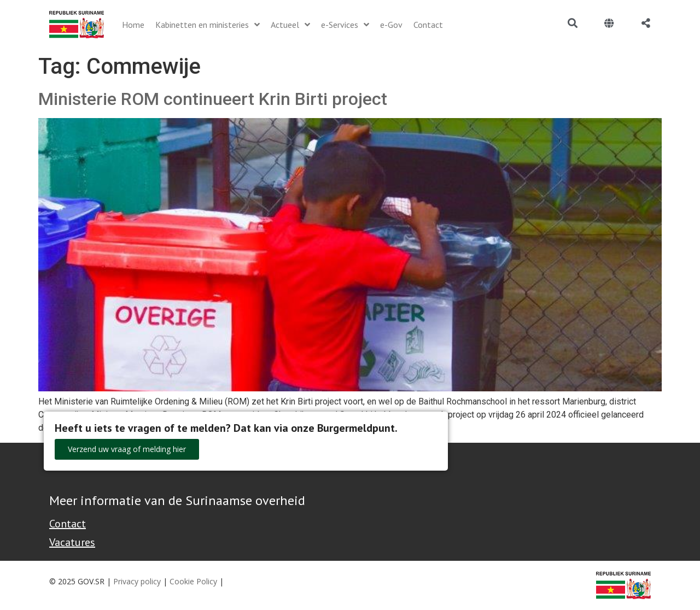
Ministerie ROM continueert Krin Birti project (213, 99)
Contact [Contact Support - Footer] (68, 524)
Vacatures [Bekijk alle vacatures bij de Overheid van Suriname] (72, 542)
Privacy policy (137, 581)
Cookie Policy (193, 581)
